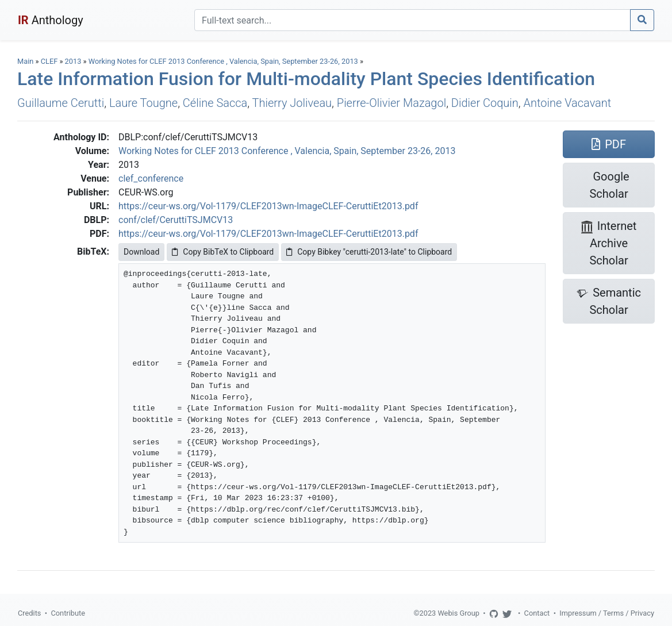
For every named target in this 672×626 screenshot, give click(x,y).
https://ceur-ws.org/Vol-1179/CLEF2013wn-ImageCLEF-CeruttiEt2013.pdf (268, 206)
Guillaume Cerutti (61, 103)
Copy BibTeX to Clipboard (223, 252)
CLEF (49, 61)
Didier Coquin (485, 103)
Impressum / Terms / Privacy (607, 613)
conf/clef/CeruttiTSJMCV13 (176, 220)
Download (141, 252)
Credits (29, 613)
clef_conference (151, 178)
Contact (537, 613)
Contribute (68, 613)
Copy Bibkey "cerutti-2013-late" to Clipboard (369, 252)
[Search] (412, 20)
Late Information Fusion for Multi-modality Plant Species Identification (306, 79)
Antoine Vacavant (568, 103)
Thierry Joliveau (292, 103)
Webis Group (458, 613)
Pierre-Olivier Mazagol (391, 103)
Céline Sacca (215, 103)
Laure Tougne (143, 103)
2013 (73, 61)
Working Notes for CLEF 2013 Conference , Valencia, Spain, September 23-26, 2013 (224, 61)
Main (25, 61)
